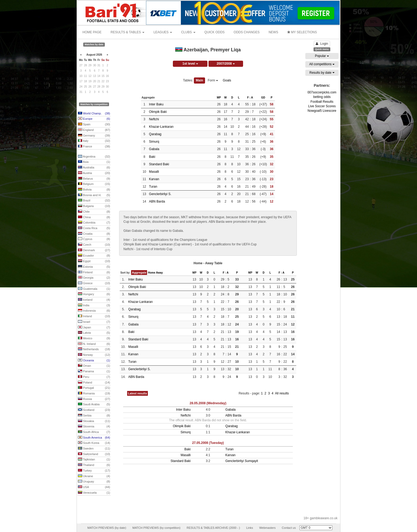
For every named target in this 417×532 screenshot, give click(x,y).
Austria (94, 173)
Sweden (94, 449)
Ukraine (94, 476)
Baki (152, 157)
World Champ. (94, 114)
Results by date (322, 73)
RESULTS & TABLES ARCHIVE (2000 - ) (213, 528)
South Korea (94, 443)
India (94, 306)
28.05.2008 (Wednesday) (208, 403)
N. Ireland (94, 344)
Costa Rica (94, 228)
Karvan (154, 179)
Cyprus (94, 239)
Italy (94, 141)
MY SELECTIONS (302, 32)
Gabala (154, 149)
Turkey (94, 471)
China (94, 217)
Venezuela (94, 493)
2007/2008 (226, 64)
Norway (94, 355)
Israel (94, 322)
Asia (94, 162)
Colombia (94, 223)
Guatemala (94, 289)
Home (152, 273)
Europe (94, 119)
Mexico (94, 339)
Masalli (154, 172)
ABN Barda (157, 201)
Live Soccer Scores (322, 106)
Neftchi (154, 119)
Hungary (94, 294)
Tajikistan (94, 460)
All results (282, 393)
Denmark (94, 250)
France (94, 147)
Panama (94, 372)
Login (322, 44)
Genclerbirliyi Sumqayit (242, 461)
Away (159, 273)
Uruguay (94, 482)
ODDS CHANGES (247, 32)
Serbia (94, 416)
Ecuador (94, 256)
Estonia (94, 267)
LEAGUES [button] (163, 32)
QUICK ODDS (215, 32)
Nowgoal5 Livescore (322, 111)
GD (263, 98)
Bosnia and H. (94, 195)
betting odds (322, 97)
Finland (94, 273)
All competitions (322, 64)
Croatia (94, 234)
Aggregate (139, 273)
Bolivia (94, 190)
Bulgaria (94, 206)
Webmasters (268, 528)
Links (250, 528)
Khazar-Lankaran (161, 127)
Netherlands (94, 349)
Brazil (94, 201)
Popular (322, 56)
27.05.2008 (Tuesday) (208, 443)
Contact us (289, 528)
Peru (94, 377)
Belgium (94, 184)
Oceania (94, 361)
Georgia (94, 278)
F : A (250, 98)
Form (213, 80)
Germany (94, 136)
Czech (94, 245)
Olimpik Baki (158, 112)
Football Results (322, 102)
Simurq (154, 142)
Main (199, 80)
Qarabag (155, 134)
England (94, 130)
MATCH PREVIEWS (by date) (107, 528)
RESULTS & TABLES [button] (128, 32)
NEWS (273, 32)
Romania (94, 394)
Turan (153, 187)
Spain (94, 125)
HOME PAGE (92, 32)
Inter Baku (156, 104)
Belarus (94, 179)
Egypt (94, 261)
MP (219, 98)
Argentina (94, 157)
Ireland (94, 316)
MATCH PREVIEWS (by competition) (157, 528)
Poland (94, 383)
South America (94, 438)
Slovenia (94, 427)
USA (94, 487)
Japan (94, 328)
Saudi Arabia (94, 405)
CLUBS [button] (188, 32)
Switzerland (94, 454)
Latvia (94, 333)
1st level (190, 64)
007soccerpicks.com (322, 92)
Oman (94, 366)
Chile (94, 212)
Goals (227, 80)
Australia (94, 168)
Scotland (94, 410)
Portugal (94, 388)
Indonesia (94, 311)
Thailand (94, 465)
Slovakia (94, 421)
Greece (94, 283)
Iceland (94, 300)
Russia (94, 399)
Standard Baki (159, 164)
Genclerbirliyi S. (160, 194)
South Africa (94, 432)
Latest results (137, 393)
